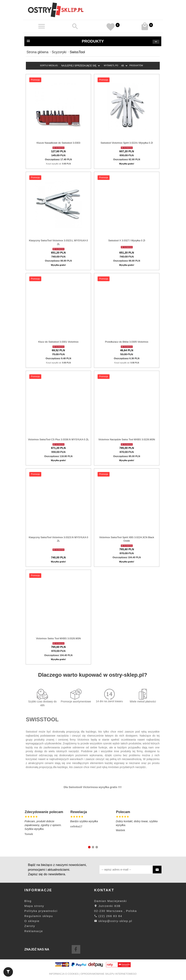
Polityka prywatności (41, 911)
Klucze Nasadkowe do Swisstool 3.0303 (58, 143)
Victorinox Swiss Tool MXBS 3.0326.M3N (58, 638)
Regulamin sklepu (39, 916)
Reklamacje (34, 931)
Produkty (93, 41)
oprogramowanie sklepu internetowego (109, 974)
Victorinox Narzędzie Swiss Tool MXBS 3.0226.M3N (127, 439)
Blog (28, 901)
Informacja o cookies (64, 974)
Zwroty (30, 926)
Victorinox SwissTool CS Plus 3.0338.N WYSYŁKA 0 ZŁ (58, 439)
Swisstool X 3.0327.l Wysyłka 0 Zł (127, 240)
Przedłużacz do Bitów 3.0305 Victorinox (127, 342)
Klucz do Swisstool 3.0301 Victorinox (58, 342)
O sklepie (32, 921)
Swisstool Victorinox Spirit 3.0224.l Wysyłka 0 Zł (127, 143)
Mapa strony (34, 906)
